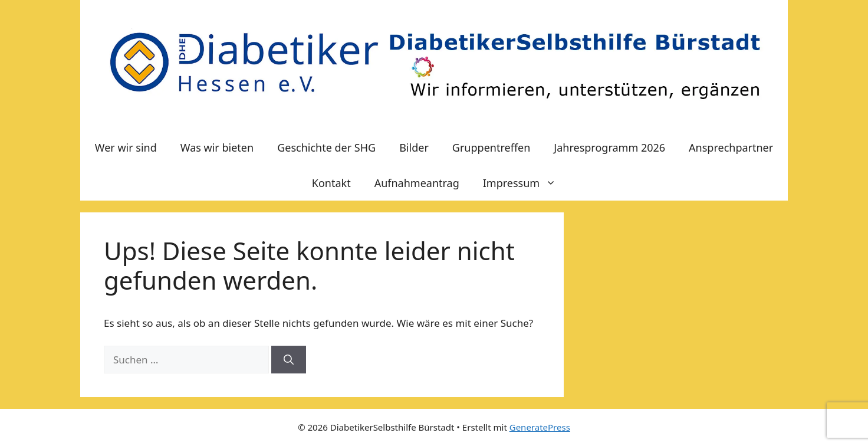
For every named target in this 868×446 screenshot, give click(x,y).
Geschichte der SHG (326, 147)
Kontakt (331, 183)
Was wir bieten (217, 147)
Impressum (525, 183)
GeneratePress (540, 427)
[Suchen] (289, 360)
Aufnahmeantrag (417, 183)
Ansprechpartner (731, 147)
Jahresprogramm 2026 (609, 147)
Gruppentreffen (491, 147)
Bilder (414, 147)
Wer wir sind (126, 147)
